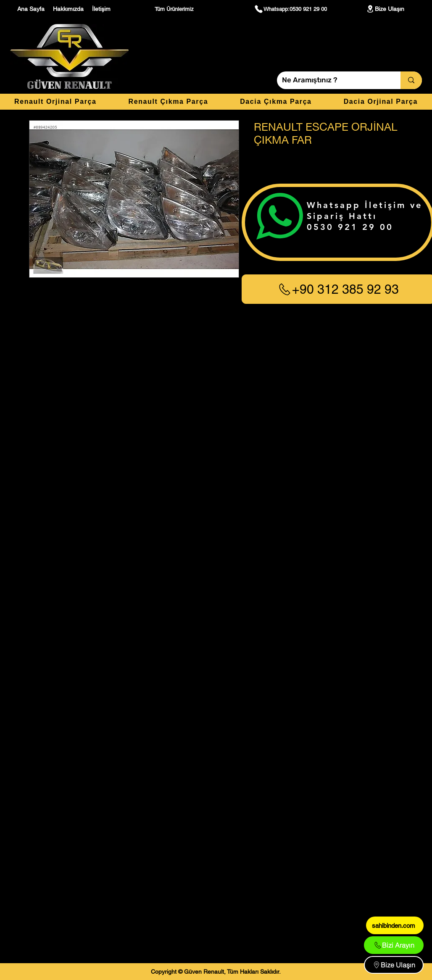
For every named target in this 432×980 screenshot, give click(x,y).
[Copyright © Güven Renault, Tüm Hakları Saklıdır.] (216, 972)
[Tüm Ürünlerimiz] (175, 9)
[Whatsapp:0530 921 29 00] (290, 9)
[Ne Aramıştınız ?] (332, 80)
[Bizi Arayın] (394, 945)
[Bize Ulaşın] (385, 9)
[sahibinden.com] (395, 925)
